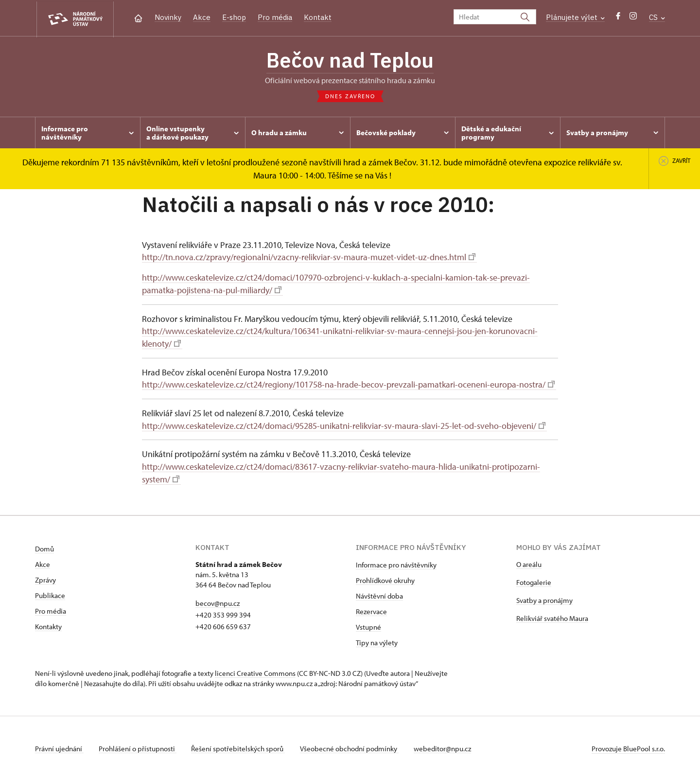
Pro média (275, 17)
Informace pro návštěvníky (396, 562)
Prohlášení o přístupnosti (138, 746)
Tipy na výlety (377, 640)
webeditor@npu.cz (445, 746)
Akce (202, 17)
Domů (44, 546)
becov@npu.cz (218, 600)
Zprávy (45, 577)
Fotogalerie (534, 579)
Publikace (50, 592)
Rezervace (371, 609)
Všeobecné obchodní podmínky (351, 746)
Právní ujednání (59, 746)
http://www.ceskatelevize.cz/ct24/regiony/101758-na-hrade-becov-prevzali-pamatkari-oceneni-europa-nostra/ (349, 383)
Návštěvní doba (379, 593)
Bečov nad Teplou (350, 61)
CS (657, 17)
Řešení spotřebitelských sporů (239, 746)
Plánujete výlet (575, 17)
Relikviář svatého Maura (552, 615)
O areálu (529, 561)
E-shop (234, 17)
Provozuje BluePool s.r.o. (628, 746)
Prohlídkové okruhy (385, 577)
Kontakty (48, 624)
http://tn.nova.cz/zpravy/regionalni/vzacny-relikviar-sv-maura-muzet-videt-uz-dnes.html (309, 258)
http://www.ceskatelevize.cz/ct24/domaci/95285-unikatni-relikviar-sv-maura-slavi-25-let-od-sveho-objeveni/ (344, 424)
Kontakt (318, 17)
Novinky (168, 17)
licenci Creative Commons (255, 670)
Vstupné (368, 624)
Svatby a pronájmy (544, 597)
